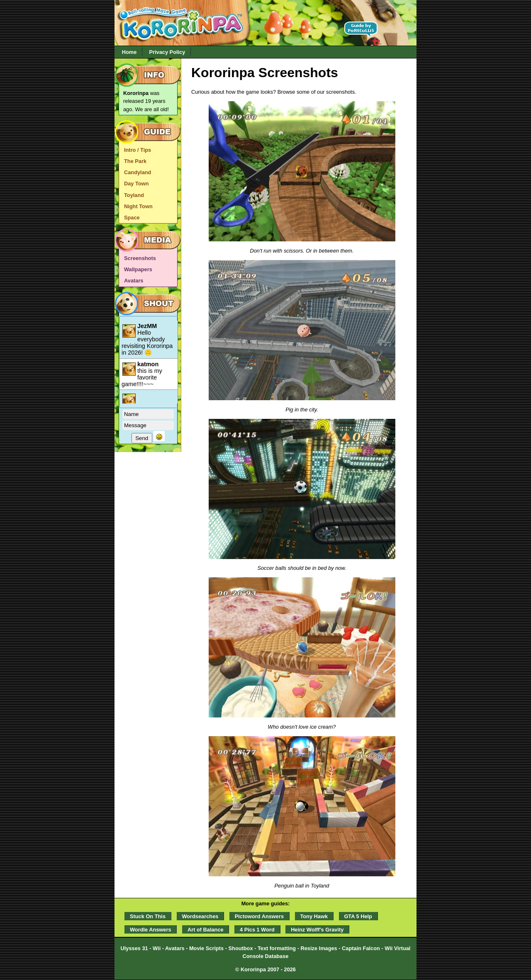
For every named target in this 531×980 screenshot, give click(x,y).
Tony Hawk (314, 916)
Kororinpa (253, 969)
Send (142, 438)
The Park (135, 161)
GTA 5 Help (358, 916)
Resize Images (319, 948)
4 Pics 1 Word (257, 929)
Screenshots (140, 258)
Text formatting (277, 948)
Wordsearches (200, 916)
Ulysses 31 (134, 948)
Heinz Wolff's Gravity (317, 929)
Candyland (138, 172)
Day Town (136, 184)
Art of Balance (206, 929)
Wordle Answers (151, 929)
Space (132, 218)
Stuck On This (148, 916)
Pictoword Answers (259, 916)
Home (129, 52)
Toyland (134, 195)
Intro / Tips (138, 150)
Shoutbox (241, 948)
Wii (157, 948)
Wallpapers (138, 269)
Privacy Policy (167, 52)
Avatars (134, 281)
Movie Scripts (206, 948)
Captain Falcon (361, 948)
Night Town (138, 206)
